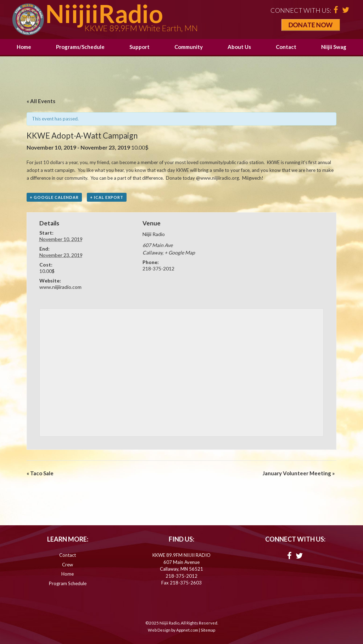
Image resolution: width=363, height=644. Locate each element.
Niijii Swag (334, 47)
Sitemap (208, 630)
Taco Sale (40, 473)
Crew (68, 565)
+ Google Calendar (54, 197)
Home (24, 47)
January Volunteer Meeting (299, 473)
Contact (286, 47)
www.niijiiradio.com (60, 287)
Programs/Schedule (80, 47)
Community (189, 47)
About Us (239, 47)
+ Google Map (180, 253)
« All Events (41, 101)
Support (139, 47)
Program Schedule (68, 583)
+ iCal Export (107, 197)
